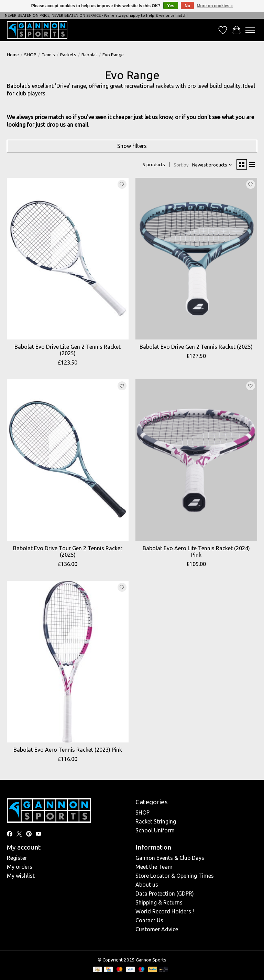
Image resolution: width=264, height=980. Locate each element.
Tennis (48, 55)
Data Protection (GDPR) (165, 893)
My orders (20, 867)
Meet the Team (154, 867)
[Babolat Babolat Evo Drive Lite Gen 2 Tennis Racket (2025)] (68, 259)
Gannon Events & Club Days (170, 858)
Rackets (68, 55)
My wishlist (21, 876)
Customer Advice (157, 929)
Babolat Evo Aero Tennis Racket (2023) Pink (68, 750)
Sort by (181, 165)
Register (17, 858)
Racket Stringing (156, 821)
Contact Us (149, 920)
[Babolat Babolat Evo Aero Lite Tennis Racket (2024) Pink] (196, 460)
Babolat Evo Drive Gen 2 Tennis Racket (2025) (196, 347)
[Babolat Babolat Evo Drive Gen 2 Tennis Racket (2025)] (196, 259)
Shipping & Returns (159, 902)
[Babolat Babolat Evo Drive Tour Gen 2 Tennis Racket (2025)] (68, 460)
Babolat (89, 55)
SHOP (30, 55)
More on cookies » (215, 6)
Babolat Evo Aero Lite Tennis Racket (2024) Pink (196, 551)
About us (147, 885)
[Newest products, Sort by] (212, 165)
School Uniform (155, 830)
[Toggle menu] (250, 30)
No (187, 6)
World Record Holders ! (165, 911)
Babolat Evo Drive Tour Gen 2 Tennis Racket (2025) (68, 551)
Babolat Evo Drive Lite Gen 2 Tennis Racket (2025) (68, 350)
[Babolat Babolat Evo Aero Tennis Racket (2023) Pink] (68, 662)
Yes (171, 6)
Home (13, 55)
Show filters (132, 146)
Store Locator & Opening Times (175, 876)
